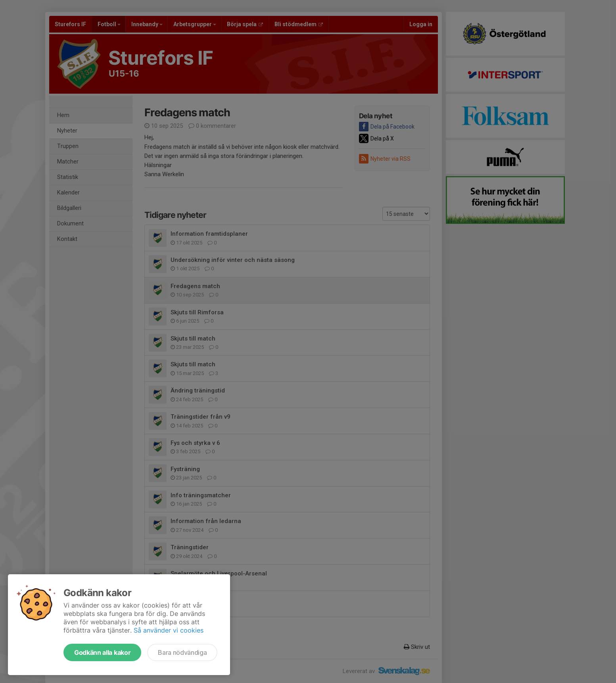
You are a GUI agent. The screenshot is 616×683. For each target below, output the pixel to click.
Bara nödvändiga (182, 652)
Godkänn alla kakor (102, 652)
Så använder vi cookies (169, 630)
